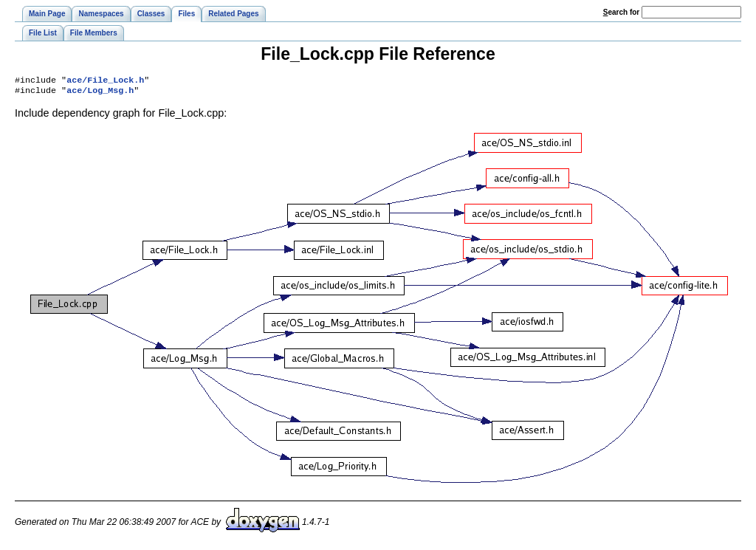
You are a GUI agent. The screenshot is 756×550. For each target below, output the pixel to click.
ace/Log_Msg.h (100, 93)
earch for (621, 12)
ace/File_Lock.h (105, 81)
